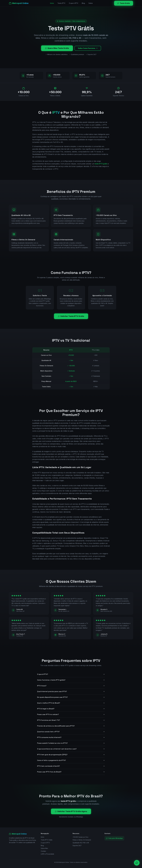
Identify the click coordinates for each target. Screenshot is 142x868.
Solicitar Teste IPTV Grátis (71, 316)
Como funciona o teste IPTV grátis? (71, 680)
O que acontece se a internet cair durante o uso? (71, 749)
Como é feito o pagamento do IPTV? (71, 760)
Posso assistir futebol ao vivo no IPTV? (71, 743)
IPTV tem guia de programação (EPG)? (71, 755)
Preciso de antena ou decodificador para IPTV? (71, 726)
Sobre (91, 3)
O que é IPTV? (71, 674)
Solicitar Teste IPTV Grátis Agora (71, 811)
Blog (83, 3)
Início (52, 3)
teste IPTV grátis (101, 164)
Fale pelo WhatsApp (114, 838)
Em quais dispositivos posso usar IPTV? (71, 697)
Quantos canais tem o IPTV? (71, 732)
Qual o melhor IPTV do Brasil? (71, 703)
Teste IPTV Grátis (47, 840)
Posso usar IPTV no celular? (71, 714)
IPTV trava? (71, 686)
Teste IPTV (61, 3)
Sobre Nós (44, 848)
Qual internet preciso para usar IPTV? (71, 691)
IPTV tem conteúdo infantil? (71, 766)
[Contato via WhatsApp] (137, 863)
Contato (43, 851)
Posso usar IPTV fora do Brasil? (71, 772)
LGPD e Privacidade (47, 854)
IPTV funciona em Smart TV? (71, 720)
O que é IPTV (74, 3)
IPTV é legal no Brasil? (71, 709)
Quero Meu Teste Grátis (57, 48)
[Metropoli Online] (19, 3)
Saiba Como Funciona (88, 48)
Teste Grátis (124, 3)
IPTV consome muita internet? (71, 737)
